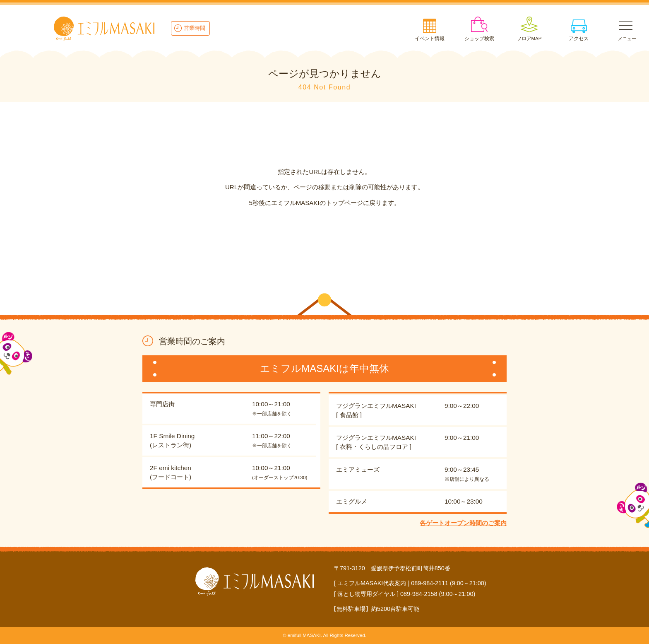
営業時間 (195, 28)
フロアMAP (529, 39)
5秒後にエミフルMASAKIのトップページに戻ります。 (324, 203)
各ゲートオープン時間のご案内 (463, 523)
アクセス (579, 39)
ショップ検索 (479, 39)
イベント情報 (430, 39)
